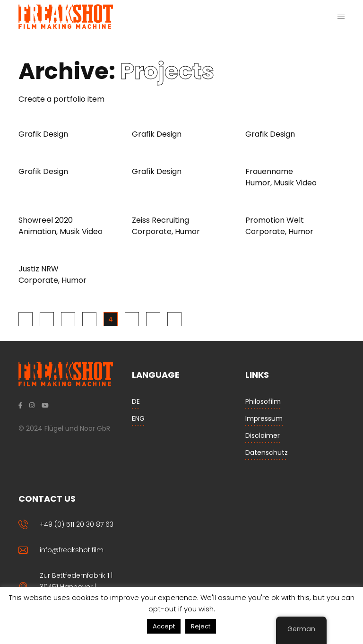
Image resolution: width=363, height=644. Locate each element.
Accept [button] (164, 626)
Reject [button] (201, 626)
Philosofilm (263, 401)
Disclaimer (263, 435)
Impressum (264, 418)
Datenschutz (267, 453)
